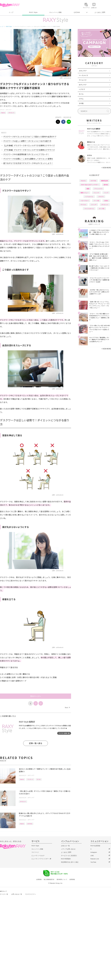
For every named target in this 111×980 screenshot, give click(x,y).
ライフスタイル (89, 209)
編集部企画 (104, 181)
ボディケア (9, 110)
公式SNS (77, 12)
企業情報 (39, 879)
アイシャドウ (98, 189)
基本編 (106, 185)
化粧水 (106, 201)
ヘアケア (82, 89)
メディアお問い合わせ (68, 849)
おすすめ (30, 824)
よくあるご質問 (100, 12)
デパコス (83, 205)
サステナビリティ (31, 894)
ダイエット (11, 113)
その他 (81, 103)
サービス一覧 (4, 894)
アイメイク (83, 80)
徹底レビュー (85, 193)
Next (67, 707)
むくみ (39, 779)
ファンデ (94, 205)
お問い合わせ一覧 (17, 894)
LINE (92, 856)
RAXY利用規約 (66, 859)
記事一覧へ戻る (36, 743)
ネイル (81, 94)
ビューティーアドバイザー (40, 859)
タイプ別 (102, 209)
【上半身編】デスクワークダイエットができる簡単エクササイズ (29, 145)
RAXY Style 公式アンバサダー (90, 185)
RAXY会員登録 (95, 846)
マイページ (35, 852)
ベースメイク (83, 75)
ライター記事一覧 (64, 733)
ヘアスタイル (89, 197)
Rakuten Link (95, 859)
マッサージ (30, 779)
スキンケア (83, 71)
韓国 (88, 189)
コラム (81, 99)
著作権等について (62, 879)
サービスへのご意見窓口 (69, 856)
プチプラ (101, 197)
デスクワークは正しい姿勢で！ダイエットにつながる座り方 (27, 141)
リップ (106, 193)
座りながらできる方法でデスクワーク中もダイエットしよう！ (28, 163)
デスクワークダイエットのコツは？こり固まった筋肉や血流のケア (30, 137)
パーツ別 (96, 201)
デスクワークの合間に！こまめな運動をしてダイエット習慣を (28, 159)
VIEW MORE (106, 168)
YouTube (93, 862)
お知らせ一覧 (65, 846)
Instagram (94, 852)
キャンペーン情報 (55, 12)
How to (3, 113)
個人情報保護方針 (49, 879)
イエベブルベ (85, 201)
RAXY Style (33, 12)
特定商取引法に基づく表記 (70, 862)
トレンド (96, 193)
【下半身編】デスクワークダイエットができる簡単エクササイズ (29, 150)
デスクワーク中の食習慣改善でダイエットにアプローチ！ (26, 154)
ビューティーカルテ (38, 856)
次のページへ (36, 696)
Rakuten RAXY (10, 5)
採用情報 (72, 879)
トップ (11, 12)
